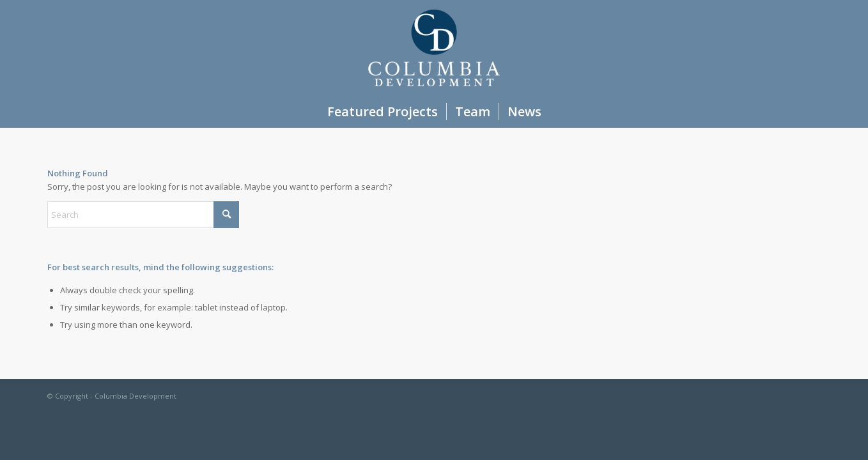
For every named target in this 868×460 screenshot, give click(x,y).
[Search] (143, 215)
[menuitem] (383, 112)
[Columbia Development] (434, 48)
